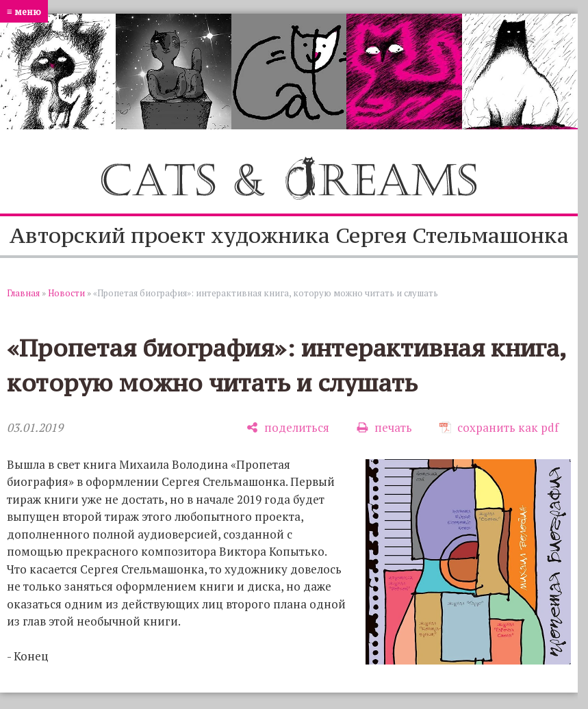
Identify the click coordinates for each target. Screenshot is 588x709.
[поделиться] (288, 427)
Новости (66, 293)
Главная (23, 293)
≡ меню (24, 11)
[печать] (384, 427)
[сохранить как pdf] (499, 427)
